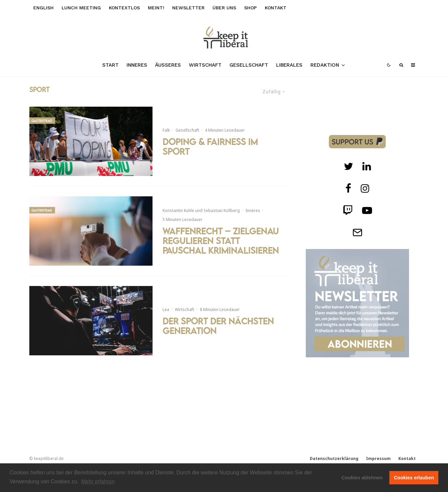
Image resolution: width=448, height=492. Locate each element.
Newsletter (188, 8)
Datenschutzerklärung (334, 458)
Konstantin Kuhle (178, 210)
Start (110, 65)
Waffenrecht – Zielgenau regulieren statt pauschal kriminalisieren (221, 241)
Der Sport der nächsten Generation (218, 326)
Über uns (224, 8)
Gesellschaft (249, 65)
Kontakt (276, 8)
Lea (166, 309)
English (43, 8)
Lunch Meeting (81, 8)
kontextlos (124, 8)
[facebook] (348, 188)
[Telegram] (357, 232)
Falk (166, 130)
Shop (250, 8)
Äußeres (168, 65)
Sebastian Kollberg (222, 210)
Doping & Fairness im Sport (210, 147)
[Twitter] (348, 166)
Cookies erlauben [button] (414, 478)
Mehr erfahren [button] (98, 481)
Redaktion (325, 65)
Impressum (378, 458)
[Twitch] (367, 166)
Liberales (289, 65)
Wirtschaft (205, 65)
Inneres (137, 65)
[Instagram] (365, 188)
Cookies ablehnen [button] (362, 478)
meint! (156, 8)
